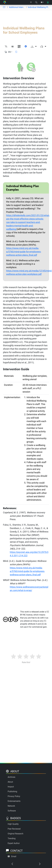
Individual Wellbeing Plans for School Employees (39, 7)
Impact (11, 787)
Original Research (15, 834)
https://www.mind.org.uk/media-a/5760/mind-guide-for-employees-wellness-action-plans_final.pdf (24, 252)
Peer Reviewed (14, 829)
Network (11, 806)
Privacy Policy (14, 796)
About (10, 782)
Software (12, 811)
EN (9, 52)
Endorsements (14, 801)
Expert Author (14, 843)
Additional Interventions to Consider (17, 7)
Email (14, 856)
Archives (11, 777)
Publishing (12, 791)
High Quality (13, 824)
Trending (12, 838)
